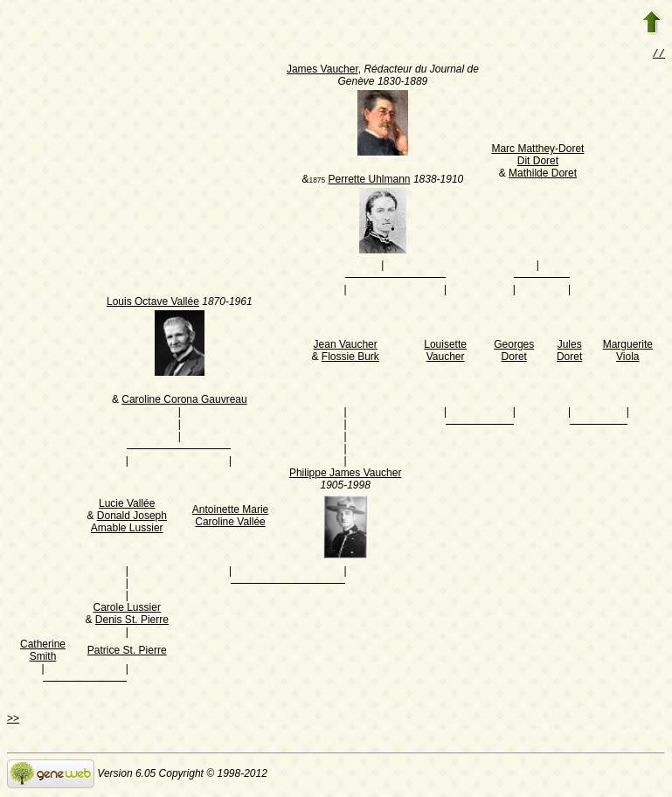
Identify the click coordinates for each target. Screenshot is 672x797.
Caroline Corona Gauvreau (184, 401)
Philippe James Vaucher (346, 475)
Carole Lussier (127, 609)
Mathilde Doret (543, 175)
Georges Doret (514, 352)
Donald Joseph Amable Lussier (129, 523)
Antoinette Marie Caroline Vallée (230, 517)
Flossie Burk (350, 358)
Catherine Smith (43, 652)
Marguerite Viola (628, 352)
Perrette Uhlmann (369, 181)
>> (13, 720)
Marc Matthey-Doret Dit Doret (537, 156)
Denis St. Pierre (132, 621)
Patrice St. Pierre (127, 652)
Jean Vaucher (346, 346)
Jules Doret (569, 352)
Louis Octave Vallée (153, 303)
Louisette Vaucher (445, 352)
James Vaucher (322, 71)
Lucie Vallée (127, 505)
